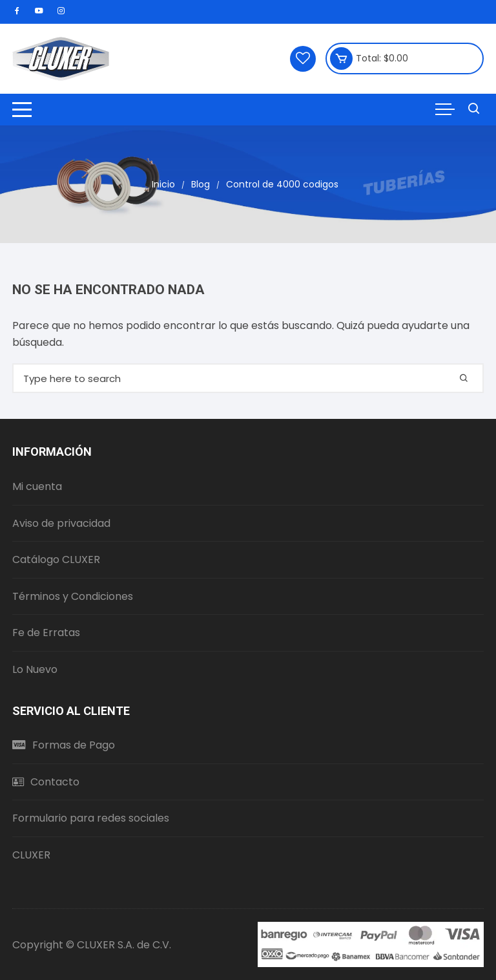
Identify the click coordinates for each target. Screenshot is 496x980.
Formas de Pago (64, 745)
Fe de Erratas (46, 633)
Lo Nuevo (35, 669)
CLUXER (31, 855)
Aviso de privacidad (61, 523)
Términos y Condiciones (73, 596)
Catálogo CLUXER (56, 559)
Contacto (46, 782)
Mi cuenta (37, 486)
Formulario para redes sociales (91, 818)
